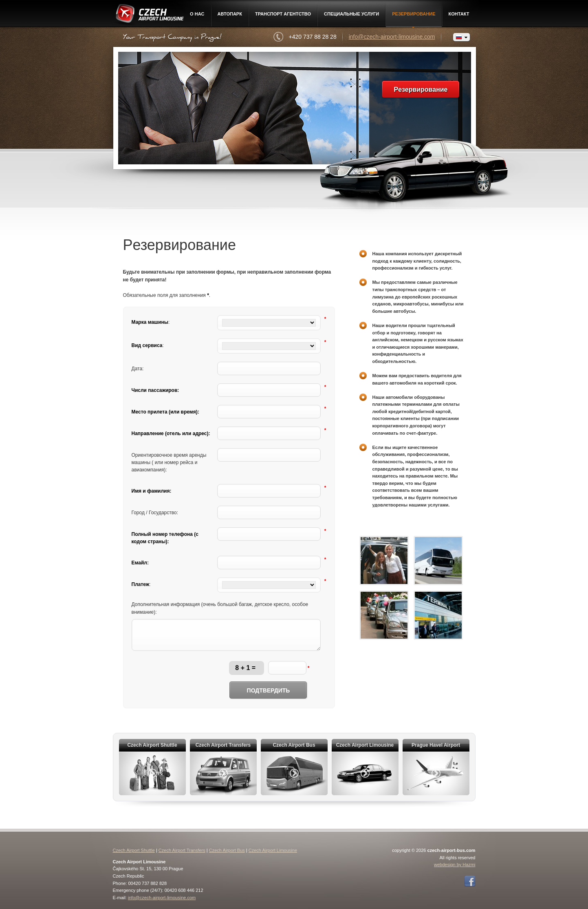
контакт (459, 14)
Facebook (470, 881)
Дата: (138, 369)
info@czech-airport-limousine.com (392, 37)
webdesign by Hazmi (455, 865)
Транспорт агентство (283, 14)
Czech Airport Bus (227, 850)
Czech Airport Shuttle (134, 850)
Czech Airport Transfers (182, 850)
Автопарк (230, 14)
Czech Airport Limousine (149, 15)
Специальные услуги (351, 14)
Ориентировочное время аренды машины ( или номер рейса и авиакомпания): (169, 462)
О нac (197, 14)
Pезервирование (414, 14)
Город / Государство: (155, 513)
